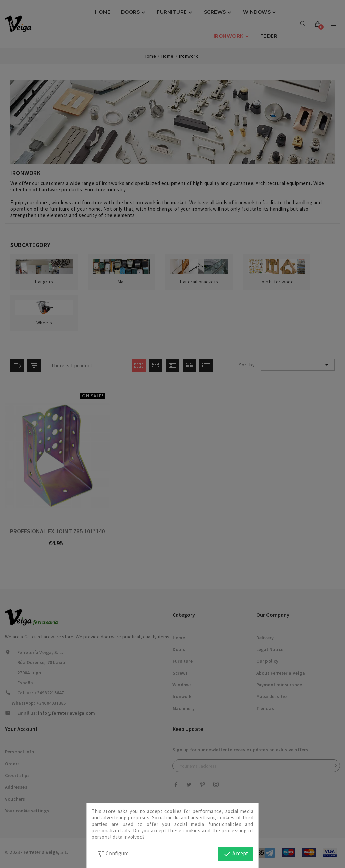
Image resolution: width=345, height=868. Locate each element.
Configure (113, 854)
